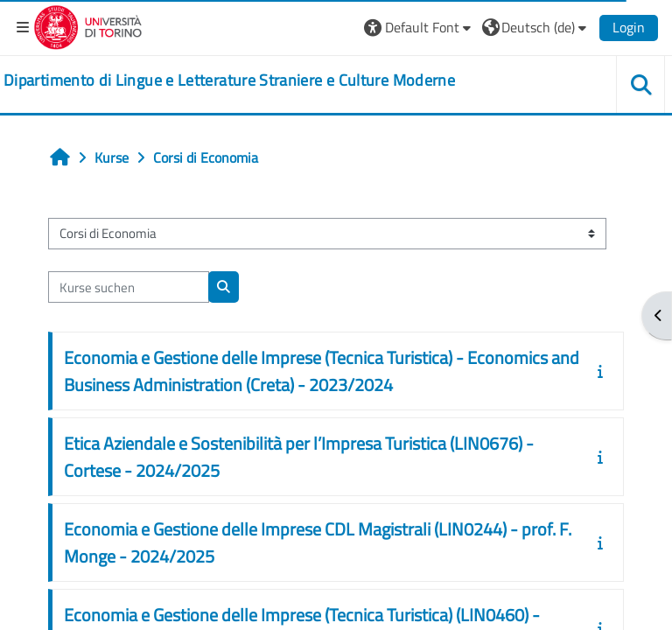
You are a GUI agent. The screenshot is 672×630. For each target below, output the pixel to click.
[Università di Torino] (88, 25)
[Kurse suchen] (129, 287)
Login (629, 27)
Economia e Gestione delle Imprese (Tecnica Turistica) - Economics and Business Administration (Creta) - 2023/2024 (322, 371)
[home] (229, 80)
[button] (420, 27)
